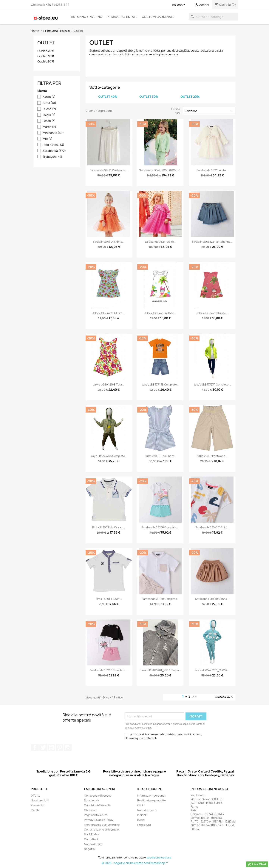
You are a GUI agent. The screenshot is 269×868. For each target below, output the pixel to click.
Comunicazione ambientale (101, 829)
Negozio (89, 849)
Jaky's (49, 115)
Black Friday (91, 834)
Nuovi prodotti (40, 800)
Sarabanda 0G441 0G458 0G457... (160, 170)
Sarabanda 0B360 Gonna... (212, 599)
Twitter (43, 748)
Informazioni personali (151, 796)
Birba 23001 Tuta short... (160, 456)
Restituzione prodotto (152, 800)
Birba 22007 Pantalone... (212, 456)
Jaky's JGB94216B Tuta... (109, 384)
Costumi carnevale (158, 17)
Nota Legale (92, 800)
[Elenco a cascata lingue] (179, 5)
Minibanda (53, 133)
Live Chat (257, 864)
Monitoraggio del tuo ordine (102, 825)
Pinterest (60, 748)
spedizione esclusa (159, 857)
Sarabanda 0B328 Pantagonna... (212, 242)
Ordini (141, 805)
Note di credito (147, 810)
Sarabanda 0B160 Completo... (160, 599)
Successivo (225, 697)
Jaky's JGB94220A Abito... (109, 313)
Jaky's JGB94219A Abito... (160, 313)
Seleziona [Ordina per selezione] (209, 111)
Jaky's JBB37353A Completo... (212, 384)
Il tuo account (150, 789)
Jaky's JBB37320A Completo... (109, 456)
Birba (50, 103)
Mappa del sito (93, 844)
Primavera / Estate (122, 17)
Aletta (49, 97)
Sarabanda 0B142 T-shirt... (212, 527)
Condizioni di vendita (97, 805)
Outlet (46, 43)
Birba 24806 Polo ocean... (109, 527)
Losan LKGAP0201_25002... (212, 670)
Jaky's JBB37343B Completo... (160, 384)
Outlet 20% (46, 61)
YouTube (51, 748)
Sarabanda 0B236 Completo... (160, 527)
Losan (49, 121)
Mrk (48, 139)
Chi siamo (90, 810)
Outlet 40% (46, 51)
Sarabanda (54, 151)
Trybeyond (52, 157)
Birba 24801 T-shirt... (109, 599)
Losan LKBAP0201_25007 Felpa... (160, 670)
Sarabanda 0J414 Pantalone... (109, 170)
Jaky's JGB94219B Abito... (212, 313)
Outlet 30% (46, 56)
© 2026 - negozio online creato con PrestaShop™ (135, 863)
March (50, 127)
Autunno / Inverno (87, 17)
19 (195, 697)
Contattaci (91, 839)
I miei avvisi (144, 825)
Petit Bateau (54, 145)
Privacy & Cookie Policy (99, 820)
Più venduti (38, 805)
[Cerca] (214, 17)
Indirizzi (142, 815)
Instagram (68, 748)
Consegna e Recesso (98, 796)
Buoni (141, 820)
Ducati (50, 109)
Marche (36, 810)
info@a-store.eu (211, 818)
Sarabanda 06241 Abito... (212, 170)
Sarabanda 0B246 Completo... (109, 670)
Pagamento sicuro (96, 815)
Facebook (35, 748)
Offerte (36, 796)
